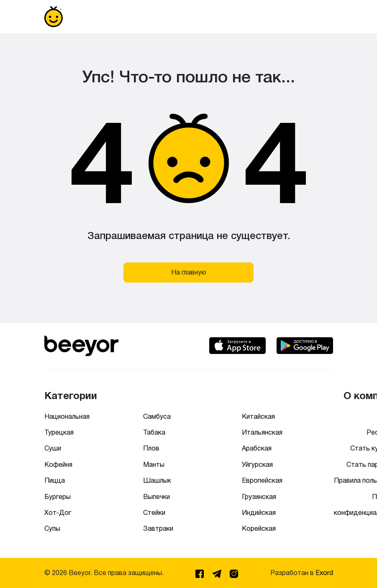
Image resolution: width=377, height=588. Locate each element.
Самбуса (157, 416)
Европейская (262, 480)
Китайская (258, 416)
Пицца (55, 480)
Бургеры (58, 497)
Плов (151, 448)
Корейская (259, 528)
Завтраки (158, 528)
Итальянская (262, 432)
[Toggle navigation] (321, 17)
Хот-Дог (58, 513)
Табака (154, 432)
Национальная (67, 416)
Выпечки (156, 497)
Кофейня (58, 465)
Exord (324, 573)
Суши (53, 448)
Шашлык (157, 480)
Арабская (257, 448)
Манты (154, 465)
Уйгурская (257, 465)
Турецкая (59, 432)
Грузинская (259, 497)
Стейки (154, 513)
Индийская (259, 513)
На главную (189, 272)
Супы (52, 528)
